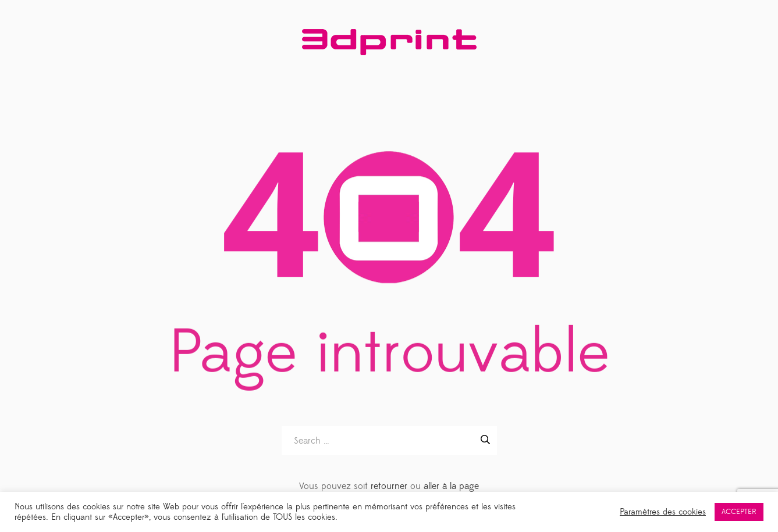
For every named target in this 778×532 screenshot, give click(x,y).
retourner (389, 486)
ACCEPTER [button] (739, 512)
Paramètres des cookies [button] (663, 512)
